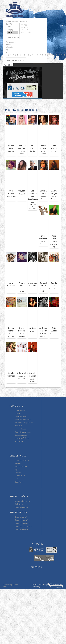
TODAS (13, 30)
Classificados (20, 482)
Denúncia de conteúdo (23, 432)
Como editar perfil (21, 520)
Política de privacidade (23, 420)
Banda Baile (26, 32)
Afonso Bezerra (13, 37)
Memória (18, 463)
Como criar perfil (21, 517)
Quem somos (20, 410)
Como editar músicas (22, 523)
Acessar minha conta (22, 501)
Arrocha (26, 27)
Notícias (18, 473)
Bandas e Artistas (21, 466)
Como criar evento (22, 507)
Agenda (18, 470)
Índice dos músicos (22, 460)
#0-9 (7, 51)
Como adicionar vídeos (23, 526)
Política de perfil (21, 417)
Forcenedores (20, 476)
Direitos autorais (21, 435)
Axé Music (26, 30)
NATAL (13, 32)
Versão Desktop (8, 585)
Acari (13, 35)
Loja (16, 479)
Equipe (17, 413)
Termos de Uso (20, 429)
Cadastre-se (19, 504)
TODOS (26, 25)
